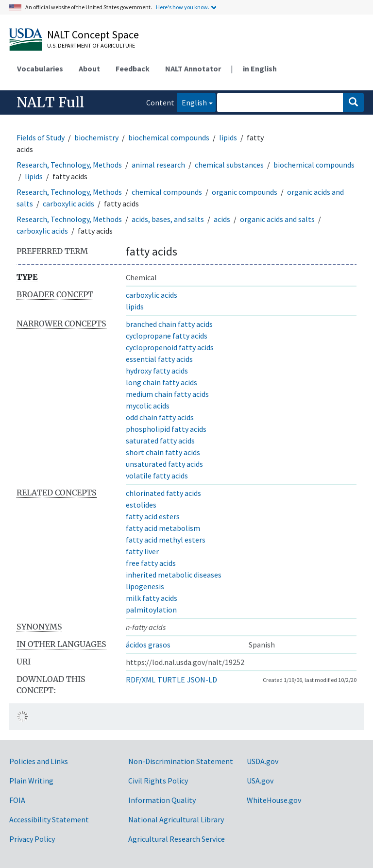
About (89, 68)
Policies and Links (39, 761)
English (192, 102)
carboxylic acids (68, 204)
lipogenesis (145, 586)
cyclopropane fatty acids (167, 336)
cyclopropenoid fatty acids (170, 347)
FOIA (17, 800)
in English (260, 68)
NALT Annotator (193, 68)
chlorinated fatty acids (163, 493)
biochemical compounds (169, 137)
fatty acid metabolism (163, 528)
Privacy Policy (32, 839)
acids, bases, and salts (168, 219)
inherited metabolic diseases (174, 575)
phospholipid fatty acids (166, 429)
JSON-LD (202, 680)
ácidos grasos (148, 645)
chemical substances (229, 165)
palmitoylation (151, 610)
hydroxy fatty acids (157, 371)
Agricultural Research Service (177, 839)
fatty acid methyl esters (166, 540)
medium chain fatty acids (167, 394)
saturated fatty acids (160, 441)
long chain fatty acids (161, 382)
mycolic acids (148, 406)
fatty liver (142, 551)
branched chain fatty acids (169, 324)
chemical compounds (167, 192)
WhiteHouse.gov (274, 800)
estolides (141, 505)
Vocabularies (40, 68)
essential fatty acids (159, 359)
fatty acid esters (153, 516)
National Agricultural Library (176, 819)
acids (222, 219)
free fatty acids (151, 563)
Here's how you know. (183, 7)
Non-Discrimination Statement (181, 761)
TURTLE (171, 680)
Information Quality (162, 800)
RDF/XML (141, 680)
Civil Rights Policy (158, 781)
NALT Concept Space (93, 34)
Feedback (133, 68)
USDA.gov (263, 761)
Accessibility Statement (49, 819)
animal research (158, 165)
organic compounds (245, 192)
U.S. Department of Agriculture (91, 45)
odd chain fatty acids (160, 417)
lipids (228, 137)
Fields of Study (41, 137)
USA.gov (260, 781)
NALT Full (50, 102)
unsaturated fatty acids (164, 464)
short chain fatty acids (163, 452)
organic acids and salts (277, 219)
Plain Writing (31, 781)
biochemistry (96, 137)
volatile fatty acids (157, 476)
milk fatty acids (152, 598)
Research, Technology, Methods (69, 165)
